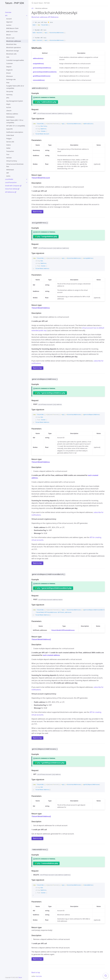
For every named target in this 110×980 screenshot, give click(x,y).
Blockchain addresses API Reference (45, 17)
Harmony (9, 95)
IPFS (8, 98)
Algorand (9, 22)
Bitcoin (9, 35)
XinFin (8, 176)
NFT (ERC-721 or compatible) (16, 126)
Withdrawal (10, 170)
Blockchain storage (13, 51)
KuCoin (9, 107)
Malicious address (12, 114)
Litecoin (9, 111)
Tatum (20, 977)
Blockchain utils (11, 54)
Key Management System (15, 101)
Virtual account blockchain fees (15, 165)
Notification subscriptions (15, 132)
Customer (10, 63)
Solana (9, 145)
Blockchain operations (14, 47)
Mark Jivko (39, 975)
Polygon (9, 139)
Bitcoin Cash (10, 38)
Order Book (10, 135)
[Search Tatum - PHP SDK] (55, 3)
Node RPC (10, 129)
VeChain (9, 158)
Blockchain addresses (14, 41)
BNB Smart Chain (12, 31)
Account (9, 19)
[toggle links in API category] (27, 16)
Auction (9, 25)
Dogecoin (10, 70)
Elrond (9, 73)
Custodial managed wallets (15, 60)
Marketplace (10, 117)
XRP (8, 173)
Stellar (8, 148)
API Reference (11, 192)
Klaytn (8, 104)
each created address (51, 654)
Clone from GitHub (12, 189)
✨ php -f (46, 102)
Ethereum (10, 76)
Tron (8, 154)
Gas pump (10, 91)
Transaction (10, 151)
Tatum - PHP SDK (15, 3)
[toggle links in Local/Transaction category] (27, 182)
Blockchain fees (11, 44)
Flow (8, 83)
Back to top (37, 211)
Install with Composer (13, 186)
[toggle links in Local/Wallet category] (27, 179)
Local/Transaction (11, 182)
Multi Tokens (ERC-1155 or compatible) (15, 121)
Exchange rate (11, 79)
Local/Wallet (9, 179)
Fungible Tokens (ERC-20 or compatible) (15, 87)
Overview (8, 12)
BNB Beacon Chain (12, 28)
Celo (8, 57)
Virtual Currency (12, 161)
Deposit (9, 67)
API (6, 16)
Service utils (10, 142)
